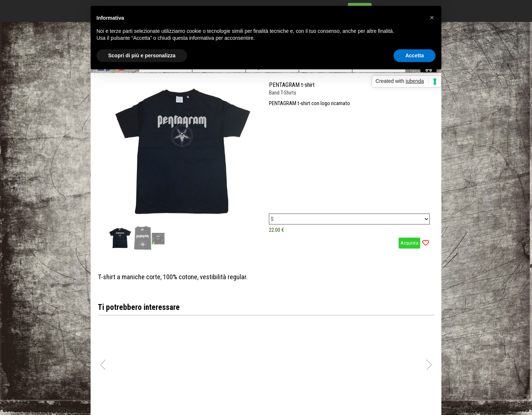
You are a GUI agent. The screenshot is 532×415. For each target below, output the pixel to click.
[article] (266, 165)
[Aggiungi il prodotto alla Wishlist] (426, 243)
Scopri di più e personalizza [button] (142, 55)
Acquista (409, 243)
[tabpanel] (266, 277)
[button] (429, 365)
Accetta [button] (415, 55)
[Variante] (349, 219)
